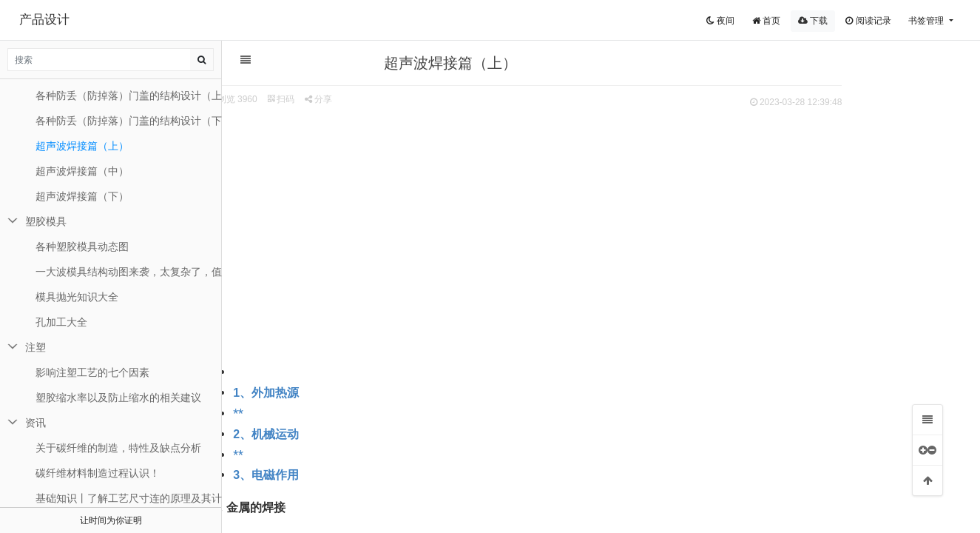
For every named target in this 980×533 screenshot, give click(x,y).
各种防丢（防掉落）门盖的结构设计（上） (129, 95)
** (308, 413)
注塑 (36, 347)
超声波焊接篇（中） (82, 171)
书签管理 (927, 21)
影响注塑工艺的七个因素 (92, 372)
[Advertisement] (594, 223)
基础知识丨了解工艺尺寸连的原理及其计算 (129, 498)
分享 (388, 99)
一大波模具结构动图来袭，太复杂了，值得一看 (129, 272)
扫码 (351, 99)
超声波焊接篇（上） (82, 146)
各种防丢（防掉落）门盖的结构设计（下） (129, 121)
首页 (766, 21)
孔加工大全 (61, 322)
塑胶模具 (46, 221)
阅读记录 (868, 21)
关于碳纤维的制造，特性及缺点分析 (118, 448)
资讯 (36, 423)
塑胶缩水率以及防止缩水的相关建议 (118, 398)
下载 (813, 21)
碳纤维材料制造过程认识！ (98, 473)
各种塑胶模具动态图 (82, 247)
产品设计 (44, 20)
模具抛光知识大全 (77, 297)
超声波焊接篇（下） (82, 196)
